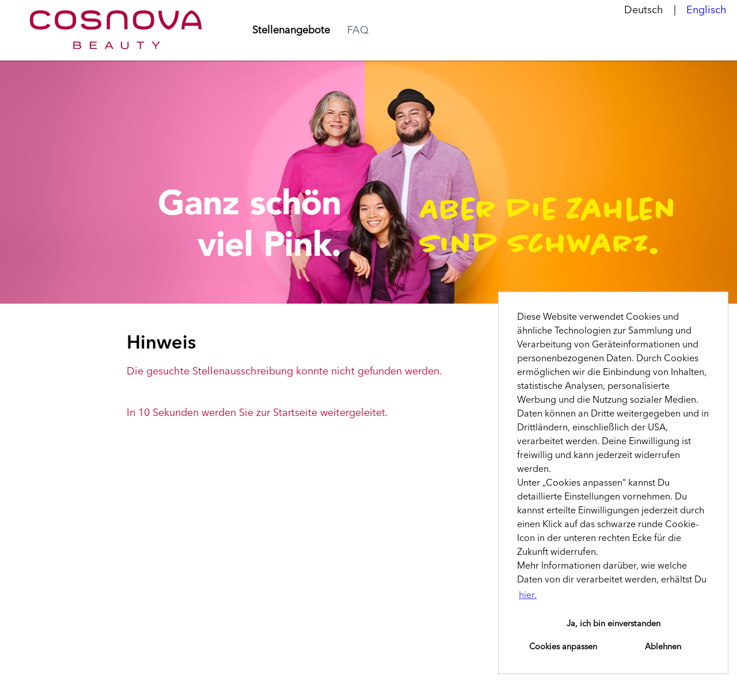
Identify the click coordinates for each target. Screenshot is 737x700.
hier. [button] (528, 596)
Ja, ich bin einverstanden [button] (613, 624)
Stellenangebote (291, 31)
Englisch (706, 10)
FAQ (358, 31)
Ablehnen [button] (663, 647)
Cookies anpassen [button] (563, 647)
